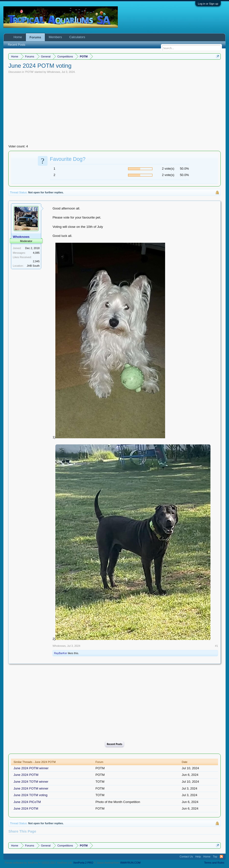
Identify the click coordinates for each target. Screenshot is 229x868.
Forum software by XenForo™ (39, 863)
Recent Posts (114, 744)
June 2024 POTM (26, 775)
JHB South (33, 266)
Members (55, 37)
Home (18, 37)
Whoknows (54, 72)
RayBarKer (60, 653)
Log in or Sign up (208, 4)
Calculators (77, 37)
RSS (221, 857)
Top (215, 857)
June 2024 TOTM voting (30, 795)
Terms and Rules (214, 863)
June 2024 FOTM (26, 808)
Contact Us (186, 857)
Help (198, 857)
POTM (29, 72)
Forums (35, 37)
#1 (216, 646)
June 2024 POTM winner (31, 768)
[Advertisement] (115, 110)
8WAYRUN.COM (131, 863)
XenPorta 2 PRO (83, 863)
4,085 (36, 253)
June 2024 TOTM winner (31, 782)
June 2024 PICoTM (27, 802)
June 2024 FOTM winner (31, 788)
